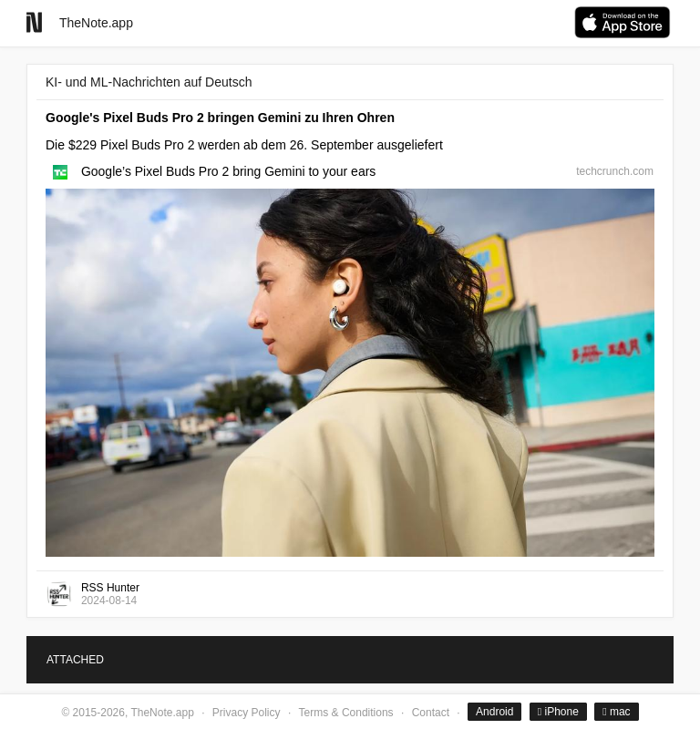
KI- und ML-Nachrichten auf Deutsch (149, 82)
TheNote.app (96, 23)
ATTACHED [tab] (75, 660)
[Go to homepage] (34, 22)
